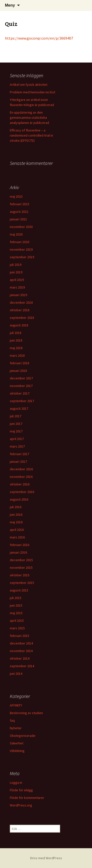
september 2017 (22, 401)
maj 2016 (16, 522)
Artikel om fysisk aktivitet (29, 85)
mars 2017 (17, 446)
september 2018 (22, 318)
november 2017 (21, 386)
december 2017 (21, 378)
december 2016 (21, 469)
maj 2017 (16, 431)
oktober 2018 (20, 310)
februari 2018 (20, 363)
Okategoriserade (23, 736)
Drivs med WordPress (46, 858)
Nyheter (16, 728)
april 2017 (17, 439)
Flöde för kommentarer (27, 798)
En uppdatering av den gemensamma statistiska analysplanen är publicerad (29, 118)
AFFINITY (16, 705)
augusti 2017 (19, 408)
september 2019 (22, 257)
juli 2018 (16, 333)
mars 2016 (17, 537)
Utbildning (17, 751)
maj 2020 (16, 234)
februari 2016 (20, 545)
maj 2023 (16, 196)
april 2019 (17, 280)
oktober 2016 (20, 484)
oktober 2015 (20, 575)
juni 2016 (16, 514)
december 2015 (21, 560)
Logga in (16, 782)
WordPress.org (21, 805)
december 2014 (21, 643)
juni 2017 (16, 424)
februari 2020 (20, 242)
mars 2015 (17, 628)
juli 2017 (16, 416)
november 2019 (21, 249)
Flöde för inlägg (21, 790)
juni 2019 (16, 272)
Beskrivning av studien (26, 713)
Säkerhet (17, 743)
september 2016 (22, 492)
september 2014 (22, 666)
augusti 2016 (19, 499)
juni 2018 (16, 340)
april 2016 (17, 530)
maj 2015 (16, 613)
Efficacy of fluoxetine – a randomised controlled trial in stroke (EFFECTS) (31, 135)
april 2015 (17, 621)
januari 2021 (18, 219)
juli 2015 (16, 598)
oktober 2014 (20, 658)
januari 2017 (18, 461)
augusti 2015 (19, 590)
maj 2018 (16, 348)
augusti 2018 (19, 325)
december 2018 (21, 302)
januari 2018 (18, 371)
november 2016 (21, 477)
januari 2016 (18, 552)
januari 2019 (18, 295)
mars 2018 (17, 355)
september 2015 (22, 583)
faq (12, 720)
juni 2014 (16, 674)
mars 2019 (17, 287)
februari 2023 (20, 204)
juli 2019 (16, 265)
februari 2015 (20, 636)
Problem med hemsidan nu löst (33, 92)
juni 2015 (16, 605)
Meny (10, 5)
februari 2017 (20, 454)
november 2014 (21, 651)
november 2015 (21, 568)
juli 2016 (16, 507)
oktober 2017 (20, 393)
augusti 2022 (19, 212)
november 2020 (21, 227)
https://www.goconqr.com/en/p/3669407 (39, 38)
